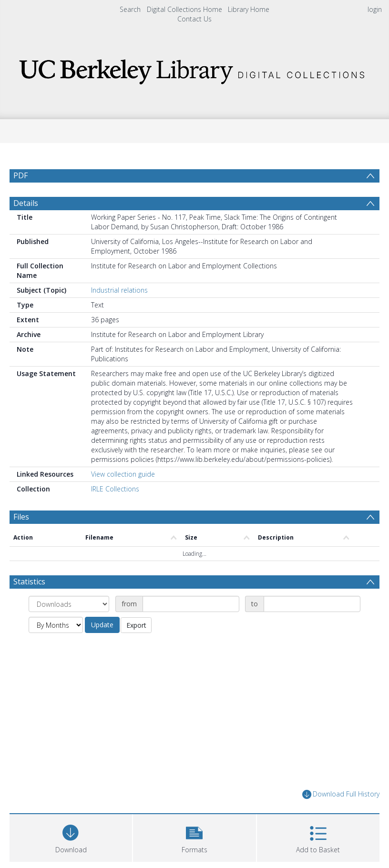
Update (102, 625)
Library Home (249, 9)
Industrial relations (119, 290)
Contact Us (194, 19)
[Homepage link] (195, 69)
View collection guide (123, 474)
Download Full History (341, 794)
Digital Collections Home (184, 9)
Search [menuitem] (130, 9)
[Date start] (191, 604)
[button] (194, 837)
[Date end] (312, 604)
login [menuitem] (375, 9)
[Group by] (69, 604)
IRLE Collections (115, 489)
